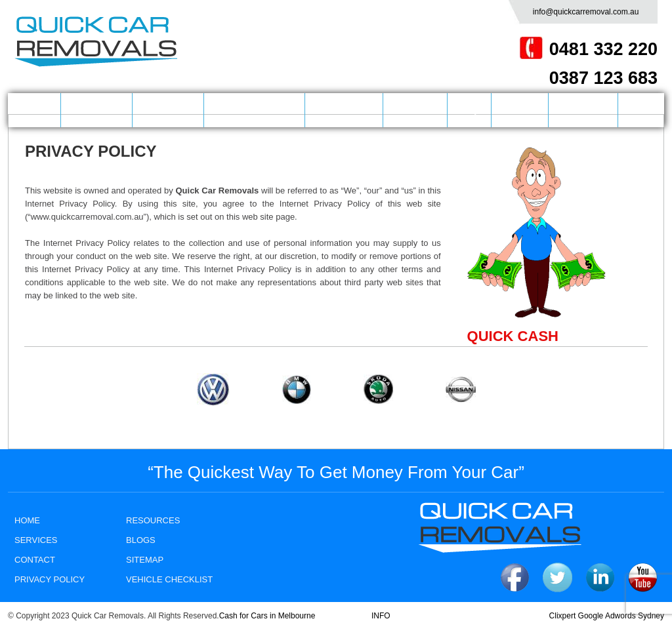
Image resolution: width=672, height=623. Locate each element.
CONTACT (583, 110)
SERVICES (168, 110)
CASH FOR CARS (254, 110)
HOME (34, 110)
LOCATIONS (344, 110)
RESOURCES (153, 520)
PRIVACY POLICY (50, 579)
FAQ (469, 110)
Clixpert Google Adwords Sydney (607, 616)
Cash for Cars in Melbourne (267, 616)
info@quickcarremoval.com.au (586, 12)
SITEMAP (145, 560)
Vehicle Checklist (169, 579)
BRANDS (415, 110)
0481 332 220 (603, 49)
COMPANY (96, 110)
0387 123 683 (603, 78)
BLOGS (520, 110)
